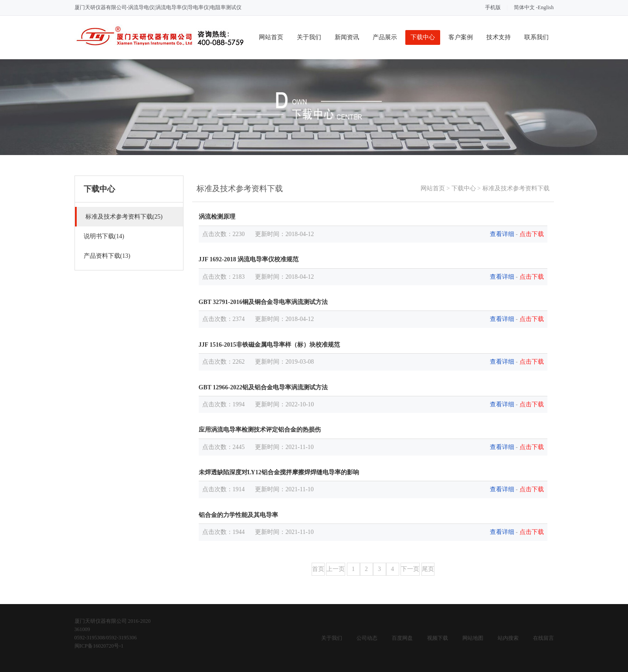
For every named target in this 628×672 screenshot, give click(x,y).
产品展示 (385, 37)
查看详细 (502, 234)
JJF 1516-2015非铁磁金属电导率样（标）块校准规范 (269, 345)
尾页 (428, 569)
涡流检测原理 (217, 217)
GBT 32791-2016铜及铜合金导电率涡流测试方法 (263, 302)
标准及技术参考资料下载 (516, 188)
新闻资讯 (347, 37)
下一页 (410, 569)
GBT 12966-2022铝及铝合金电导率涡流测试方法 (263, 387)
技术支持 (499, 37)
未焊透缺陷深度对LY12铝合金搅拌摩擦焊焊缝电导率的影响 (279, 472)
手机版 (493, 7)
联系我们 (536, 37)
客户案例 (461, 37)
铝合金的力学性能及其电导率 (238, 515)
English (546, 7)
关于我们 (309, 37)
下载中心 (423, 37)
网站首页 (271, 37)
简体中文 (524, 7)
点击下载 (532, 234)
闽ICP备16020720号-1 (99, 646)
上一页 (336, 569)
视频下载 (438, 638)
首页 (318, 569)
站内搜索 (508, 638)
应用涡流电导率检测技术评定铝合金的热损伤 (260, 430)
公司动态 (367, 638)
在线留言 (543, 638)
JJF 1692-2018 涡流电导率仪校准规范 (249, 259)
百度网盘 (402, 638)
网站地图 (473, 638)
